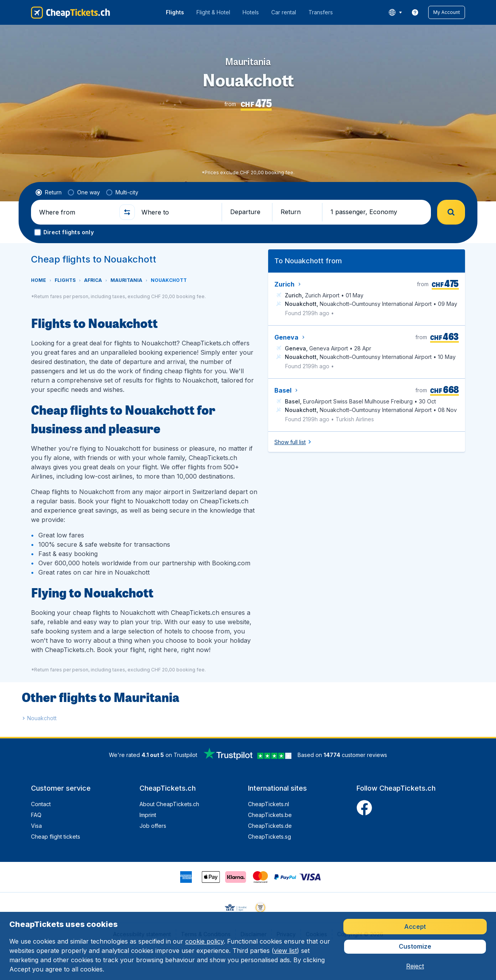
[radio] (49, 192)
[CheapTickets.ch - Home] (71, 12)
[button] (447, 12)
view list (285, 951)
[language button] (395, 12)
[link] (415, 12)
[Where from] (76, 212)
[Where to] (178, 212)
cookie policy (204, 941)
